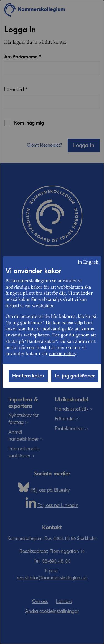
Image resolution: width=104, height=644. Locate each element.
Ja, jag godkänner (75, 376)
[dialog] (52, 322)
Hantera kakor (28, 376)
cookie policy (62, 353)
